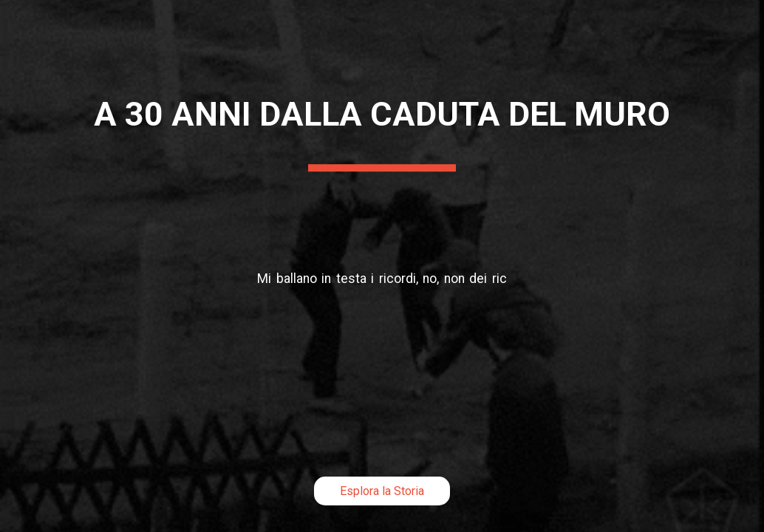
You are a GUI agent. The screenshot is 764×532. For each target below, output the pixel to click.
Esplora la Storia (382, 491)
